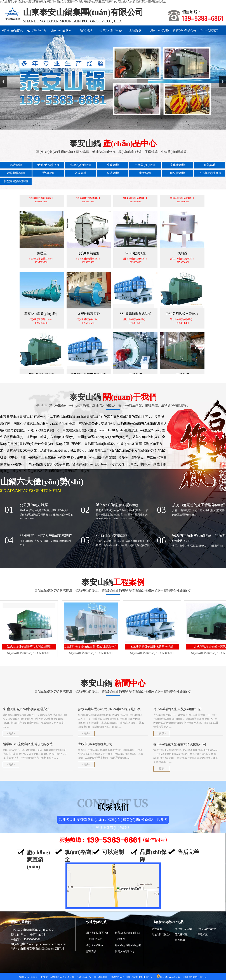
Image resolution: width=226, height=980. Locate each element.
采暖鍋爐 (203, 935)
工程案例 (135, 30)
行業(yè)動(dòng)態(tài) (111, 32)
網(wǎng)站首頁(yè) (12, 32)
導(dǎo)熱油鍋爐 (207, 929)
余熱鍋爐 (180, 940)
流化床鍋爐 (181, 935)
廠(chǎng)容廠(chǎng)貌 (160, 32)
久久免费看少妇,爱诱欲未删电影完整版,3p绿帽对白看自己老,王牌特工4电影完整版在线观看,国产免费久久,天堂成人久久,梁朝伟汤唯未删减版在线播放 (83, 2)
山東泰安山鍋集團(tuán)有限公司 (56, 977)
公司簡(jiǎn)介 (37, 30)
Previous (3, 82)
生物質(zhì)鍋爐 (184, 929)
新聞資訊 (86, 30)
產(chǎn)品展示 (62, 30)
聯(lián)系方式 (209, 30)
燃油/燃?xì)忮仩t (161, 935)
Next (223, 82)
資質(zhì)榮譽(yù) (184, 30)
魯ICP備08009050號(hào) (140, 977)
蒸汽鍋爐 (157, 929)
